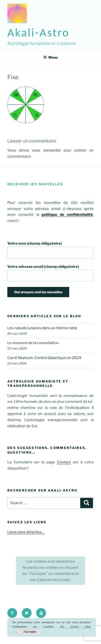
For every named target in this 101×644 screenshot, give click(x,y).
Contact (64, 462)
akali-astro (38, 32)
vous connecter (46, 150)
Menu (50, 57)
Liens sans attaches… (26, 532)
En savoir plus (76, 627)
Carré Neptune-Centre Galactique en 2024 (44, 358)
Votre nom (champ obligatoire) (50, 250)
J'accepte (30, 632)
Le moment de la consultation (33, 343)
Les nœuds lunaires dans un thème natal (42, 328)
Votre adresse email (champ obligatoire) (50, 273)
